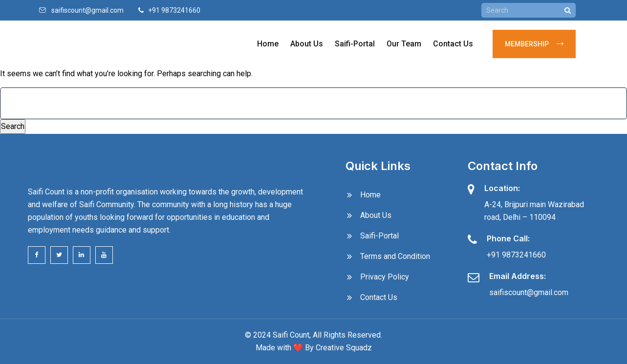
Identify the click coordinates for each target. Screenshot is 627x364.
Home (268, 44)
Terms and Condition (395, 256)
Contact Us (453, 44)
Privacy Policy (385, 277)
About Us (307, 44)
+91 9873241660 (516, 255)
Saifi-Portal (355, 44)
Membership (534, 44)
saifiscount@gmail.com (87, 10)
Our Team (404, 44)
